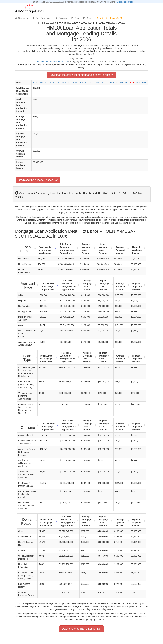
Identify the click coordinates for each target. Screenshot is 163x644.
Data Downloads (42, 18)
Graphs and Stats (125, 2)
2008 (121, 83)
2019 (58, 83)
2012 (98, 83)
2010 (109, 83)
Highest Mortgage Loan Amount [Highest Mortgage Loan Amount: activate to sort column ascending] (103, 249)
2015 (81, 83)
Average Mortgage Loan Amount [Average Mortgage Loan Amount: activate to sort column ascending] (86, 249)
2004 (144, 83)
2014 (86, 83)
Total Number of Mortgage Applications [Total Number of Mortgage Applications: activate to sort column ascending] (46, 250)
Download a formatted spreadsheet (52, 62)
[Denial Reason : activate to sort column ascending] (27, 521)
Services (61, 18)
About (88, 18)
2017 (69, 83)
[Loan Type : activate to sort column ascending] (27, 357)
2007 (126, 83)
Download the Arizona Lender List (38, 180)
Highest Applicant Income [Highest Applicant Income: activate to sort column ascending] (137, 250)
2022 (41, 83)
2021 (46, 83)
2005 (138, 83)
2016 (75, 83)
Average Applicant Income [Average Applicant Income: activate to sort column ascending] (120, 250)
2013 (92, 83)
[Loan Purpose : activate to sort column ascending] (27, 248)
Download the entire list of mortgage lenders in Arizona (81, 75)
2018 (63, 83)
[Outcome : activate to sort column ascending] (28, 425)
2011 (104, 83)
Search (21, 18)
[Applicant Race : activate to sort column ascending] (28, 285)
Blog (75, 18)
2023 (35, 83)
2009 (115, 83)
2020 (52, 83)
